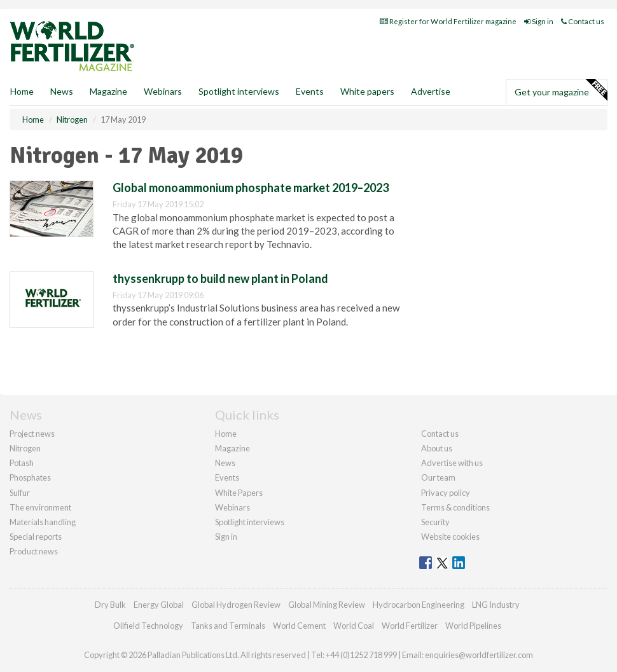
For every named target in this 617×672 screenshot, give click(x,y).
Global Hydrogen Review (236, 605)
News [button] (62, 91)
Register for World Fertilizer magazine (448, 21)
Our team (438, 477)
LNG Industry (496, 605)
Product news (34, 551)
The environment (40, 507)
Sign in (539, 21)
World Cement (299, 626)
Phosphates (30, 477)
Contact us (583, 21)
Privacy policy (446, 493)
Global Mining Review (327, 605)
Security (435, 522)
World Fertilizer (410, 626)
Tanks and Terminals (228, 626)
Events (310, 91)
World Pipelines (473, 626)
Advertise (431, 91)
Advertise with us (452, 463)
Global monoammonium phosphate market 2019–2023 (251, 188)
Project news (32, 434)
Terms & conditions (455, 507)
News (225, 463)
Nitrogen (25, 448)
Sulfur (20, 493)
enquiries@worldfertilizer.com (479, 655)
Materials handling (43, 522)
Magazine (108, 91)
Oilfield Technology (148, 626)
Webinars (163, 91)
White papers (367, 91)
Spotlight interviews (239, 91)
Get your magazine (561, 90)
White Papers (239, 493)
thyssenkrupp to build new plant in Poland (220, 278)
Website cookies (450, 537)
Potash (22, 463)
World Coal (354, 626)
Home (22, 91)
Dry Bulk (110, 605)
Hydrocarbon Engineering (419, 605)
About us (437, 448)
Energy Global (159, 605)
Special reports (36, 537)
